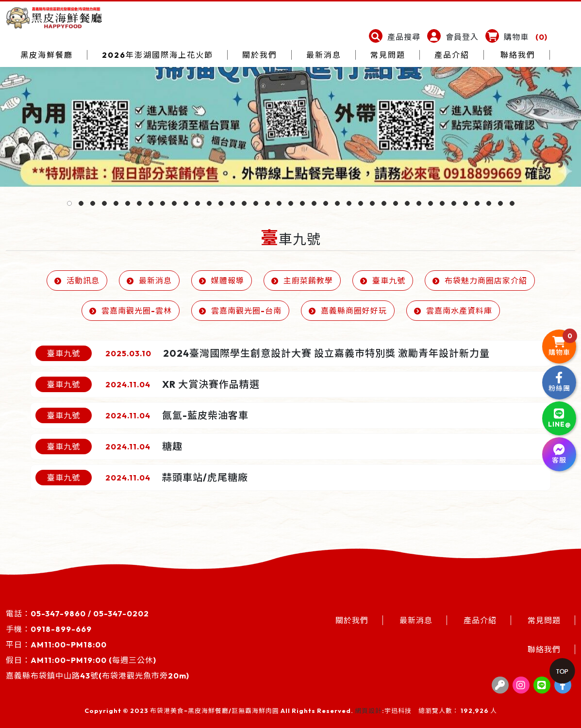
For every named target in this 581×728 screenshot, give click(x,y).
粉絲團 (559, 382)
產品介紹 (452, 55)
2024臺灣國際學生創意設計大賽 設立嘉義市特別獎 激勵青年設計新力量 (326, 353)
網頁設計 (368, 711)
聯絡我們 (518, 55)
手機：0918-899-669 (49, 629)
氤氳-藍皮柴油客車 (205, 415)
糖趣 (172, 446)
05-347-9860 (58, 613)
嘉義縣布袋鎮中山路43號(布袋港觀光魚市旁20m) (98, 676)
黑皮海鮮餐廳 (47, 55)
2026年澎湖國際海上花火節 (158, 55)
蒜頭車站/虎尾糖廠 (205, 477)
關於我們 (260, 55)
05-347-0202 (121, 613)
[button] (395, 37)
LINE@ (559, 418)
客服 (559, 454)
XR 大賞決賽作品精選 (211, 384)
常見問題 (388, 55)
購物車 (563, 343)
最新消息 (324, 55)
